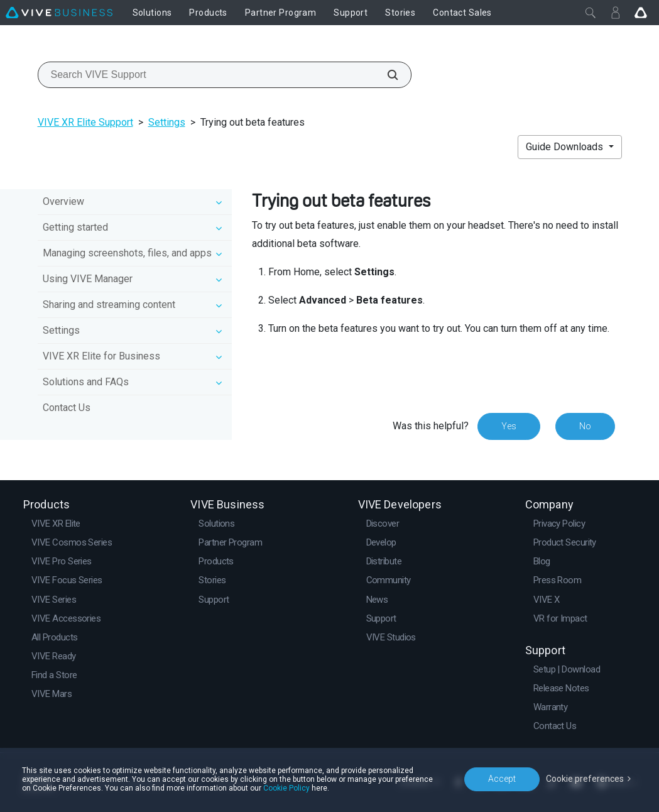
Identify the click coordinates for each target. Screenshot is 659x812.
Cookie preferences (585, 779)
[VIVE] (59, 13)
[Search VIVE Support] (386, 75)
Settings (167, 122)
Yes (509, 426)
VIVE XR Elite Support (85, 122)
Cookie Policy (286, 788)
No (585, 426)
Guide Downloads (566, 147)
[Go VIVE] (641, 13)
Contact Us (67, 408)
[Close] (591, 13)
